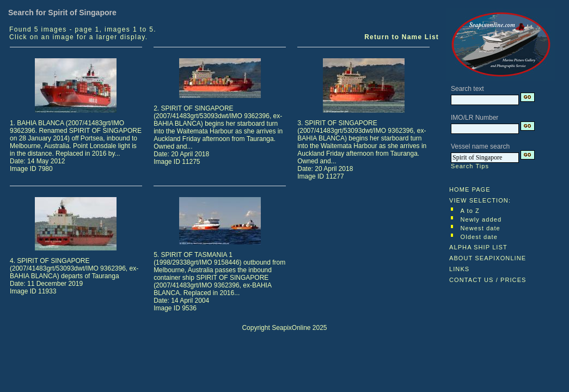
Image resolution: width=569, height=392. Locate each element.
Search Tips (470, 166)
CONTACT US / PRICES (488, 280)
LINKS (459, 269)
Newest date (481, 228)
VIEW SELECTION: (480, 200)
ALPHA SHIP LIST (478, 247)
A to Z (470, 211)
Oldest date (479, 237)
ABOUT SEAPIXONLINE (488, 258)
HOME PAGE (470, 189)
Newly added (481, 219)
